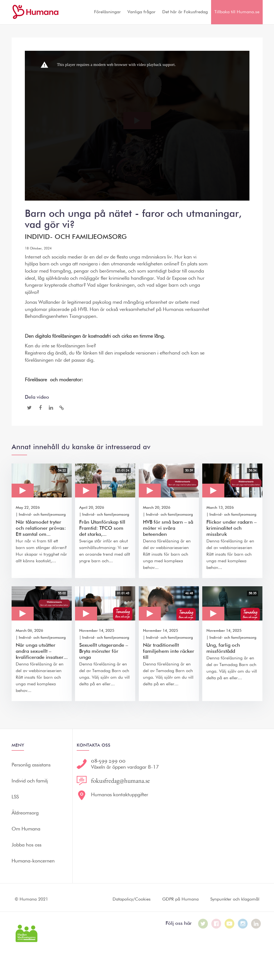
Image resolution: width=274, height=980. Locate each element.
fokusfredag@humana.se (120, 781)
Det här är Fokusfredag (185, 12)
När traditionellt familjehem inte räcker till (169, 651)
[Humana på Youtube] (230, 924)
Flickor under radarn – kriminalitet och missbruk (232, 528)
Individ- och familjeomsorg (76, 237)
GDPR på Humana (180, 899)
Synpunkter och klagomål (235, 899)
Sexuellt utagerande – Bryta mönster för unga (104, 651)
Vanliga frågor (142, 12)
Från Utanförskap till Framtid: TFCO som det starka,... (102, 528)
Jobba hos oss (26, 845)
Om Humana (26, 829)
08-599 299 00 (108, 761)
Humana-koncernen (33, 861)
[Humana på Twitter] (203, 924)
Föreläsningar (107, 12)
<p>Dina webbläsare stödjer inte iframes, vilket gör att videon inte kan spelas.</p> (137, 126)
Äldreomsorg (25, 813)
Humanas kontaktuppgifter (120, 795)
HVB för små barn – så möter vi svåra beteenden (168, 528)
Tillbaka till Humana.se (237, 12)
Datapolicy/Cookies (132, 899)
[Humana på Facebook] (216, 924)
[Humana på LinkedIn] (256, 924)
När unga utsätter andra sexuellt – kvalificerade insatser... (42, 651)
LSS (15, 797)
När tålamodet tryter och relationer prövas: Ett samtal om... (41, 528)
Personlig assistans (31, 765)
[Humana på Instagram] (243, 924)
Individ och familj (30, 781)
